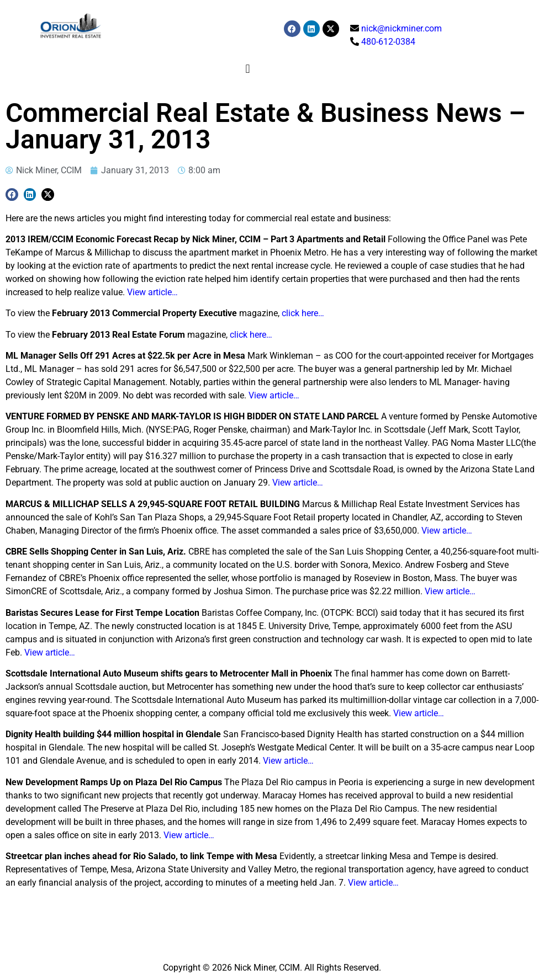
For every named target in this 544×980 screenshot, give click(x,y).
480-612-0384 (388, 42)
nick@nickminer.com (402, 28)
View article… (152, 292)
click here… (303, 313)
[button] (248, 69)
